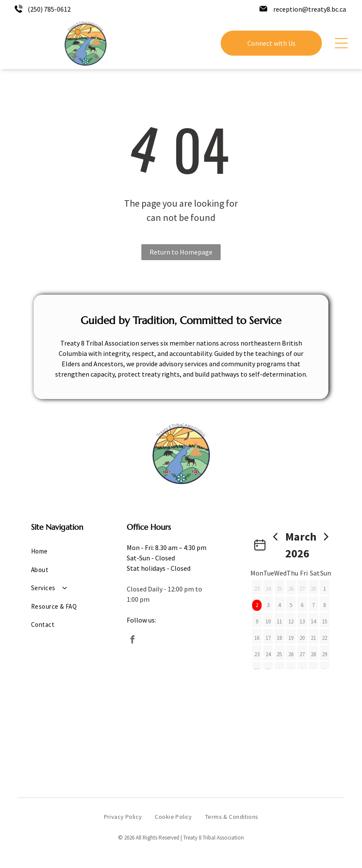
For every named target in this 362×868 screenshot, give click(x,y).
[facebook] (133, 641)
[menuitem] (60, 552)
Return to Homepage (181, 252)
